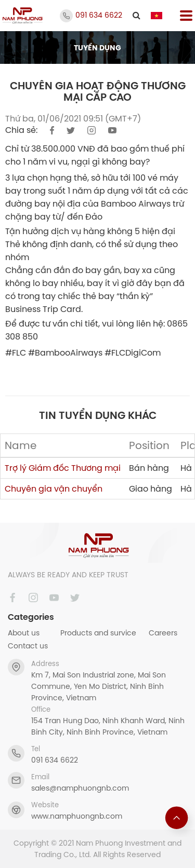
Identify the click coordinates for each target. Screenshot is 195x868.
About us (24, 633)
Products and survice (98, 633)
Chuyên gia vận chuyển (54, 489)
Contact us (28, 646)
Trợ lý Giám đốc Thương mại (63, 468)
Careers (163, 633)
